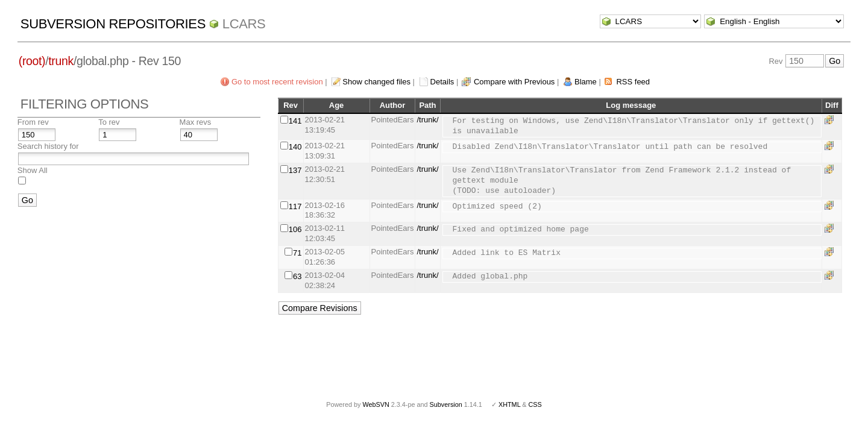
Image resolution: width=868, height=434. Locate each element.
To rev (109, 122)
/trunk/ (427, 120)
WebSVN (376, 404)
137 (295, 170)
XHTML (509, 404)
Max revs (196, 122)
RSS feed (633, 82)
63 (297, 276)
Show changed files (376, 82)
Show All (33, 170)
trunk (61, 61)
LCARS (244, 24)
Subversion (446, 404)
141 (295, 121)
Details (442, 82)
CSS (535, 404)
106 (295, 229)
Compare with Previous (514, 82)
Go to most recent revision (277, 82)
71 (297, 253)
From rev (33, 122)
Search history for (48, 146)
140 (295, 147)
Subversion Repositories (113, 24)
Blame (586, 82)
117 (295, 206)
